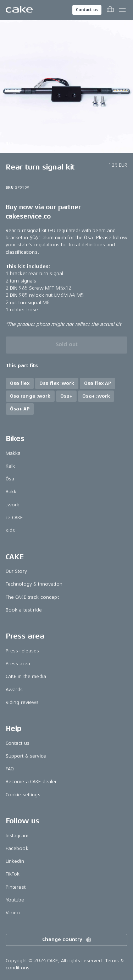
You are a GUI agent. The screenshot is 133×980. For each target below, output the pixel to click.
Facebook (17, 848)
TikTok (13, 874)
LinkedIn (15, 861)
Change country (67, 940)
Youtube (15, 900)
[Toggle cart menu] (110, 10)
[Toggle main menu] (122, 10)
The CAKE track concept (32, 597)
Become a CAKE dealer (31, 782)
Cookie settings (23, 795)
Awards (14, 690)
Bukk (11, 492)
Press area (18, 664)
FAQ (10, 769)
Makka (13, 453)
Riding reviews (22, 702)
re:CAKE (14, 518)
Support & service (26, 756)
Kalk (10, 466)
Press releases (23, 651)
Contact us (87, 10)
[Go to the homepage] (19, 10)
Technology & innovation (34, 584)
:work (13, 505)
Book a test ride (24, 610)
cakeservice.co (28, 216)
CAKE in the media (26, 676)
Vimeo (13, 913)
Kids (10, 530)
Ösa (10, 479)
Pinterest (16, 887)
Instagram (17, 836)
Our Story (16, 571)
